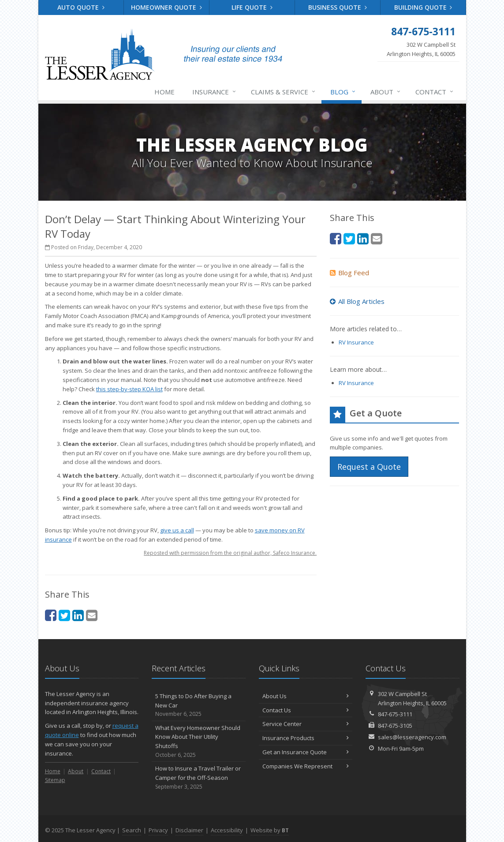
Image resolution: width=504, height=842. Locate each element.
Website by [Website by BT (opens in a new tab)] (270, 830)
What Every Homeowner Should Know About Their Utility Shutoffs (199, 742)
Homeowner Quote (166, 7)
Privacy (158, 830)
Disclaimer (189, 830)
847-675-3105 (395, 726)
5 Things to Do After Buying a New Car (199, 705)
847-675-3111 (395, 714)
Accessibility (227, 830)
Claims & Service (284, 92)
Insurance (215, 92)
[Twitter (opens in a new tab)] (64, 615)
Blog (343, 92)
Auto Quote (81, 7)
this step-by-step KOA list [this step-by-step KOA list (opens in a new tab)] (129, 389)
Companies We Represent (306, 766)
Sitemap (55, 780)
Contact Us (306, 710)
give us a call (177, 530)
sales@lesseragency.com (412, 737)
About (386, 92)
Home (164, 92)
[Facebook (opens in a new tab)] (51, 615)
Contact (435, 92)
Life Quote (252, 7)
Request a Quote (369, 467)
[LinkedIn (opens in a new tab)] (78, 615)
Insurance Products (306, 738)
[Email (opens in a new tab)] (92, 615)
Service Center (306, 724)
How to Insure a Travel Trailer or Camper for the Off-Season (199, 778)
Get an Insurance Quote (306, 752)
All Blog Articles (357, 301)
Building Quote (423, 7)
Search (132, 830)
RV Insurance (356, 342)
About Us (306, 696)
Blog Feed (349, 273)
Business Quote (338, 7)
